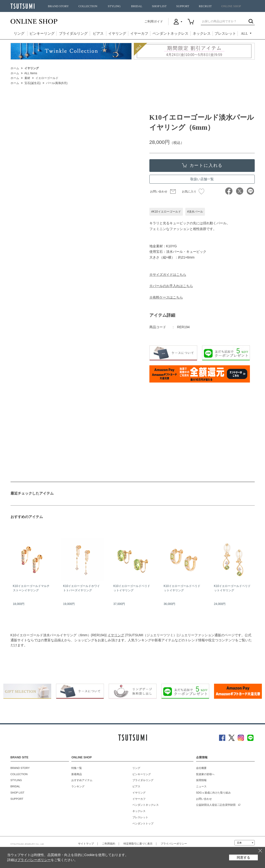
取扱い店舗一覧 (202, 179)
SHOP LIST (159, 6)
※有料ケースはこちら (166, 297)
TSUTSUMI (23, 6)
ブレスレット (225, 34)
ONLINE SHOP (231, 6)
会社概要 (201, 768)
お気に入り (193, 192)
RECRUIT (205, 6)
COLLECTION (88, 6)
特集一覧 (77, 768)
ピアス (98, 34)
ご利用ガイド (154, 21)
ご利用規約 (109, 844)
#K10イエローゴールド (166, 212)
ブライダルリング (73, 34)
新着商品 (77, 774)
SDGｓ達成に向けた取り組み (213, 793)
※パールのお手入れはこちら (171, 286)
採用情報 (201, 780)
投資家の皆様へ (205, 774)
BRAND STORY (58, 6)
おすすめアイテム (82, 780)
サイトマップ (86, 844)
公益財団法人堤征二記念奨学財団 (216, 805)
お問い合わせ (159, 192)
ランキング (78, 786)
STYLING (114, 6)
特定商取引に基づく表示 (138, 844)
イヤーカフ (139, 34)
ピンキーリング (42, 34)
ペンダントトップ (143, 823)
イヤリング (117, 34)
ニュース (201, 786)
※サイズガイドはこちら (168, 275)
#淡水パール (195, 212)
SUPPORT (183, 6)
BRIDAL (137, 6)
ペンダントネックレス (170, 34)
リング (19, 34)
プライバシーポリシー (174, 844)
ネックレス (202, 34)
